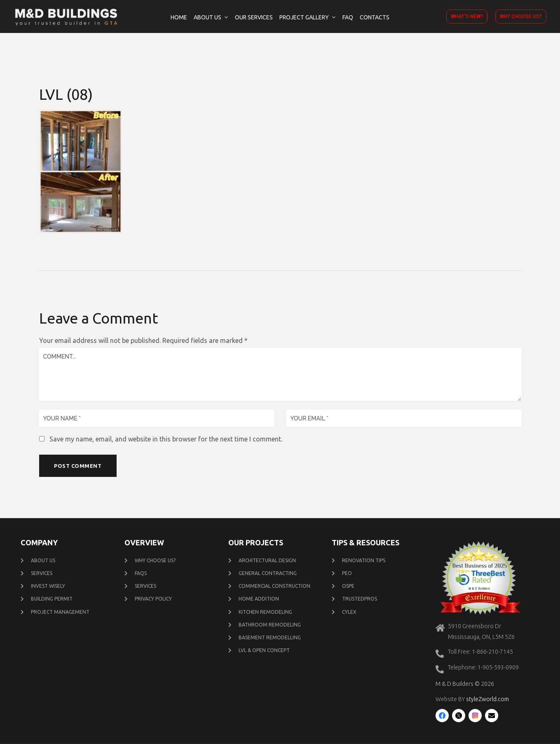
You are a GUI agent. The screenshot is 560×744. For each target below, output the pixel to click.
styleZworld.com (487, 700)
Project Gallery (304, 17)
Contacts (375, 17)
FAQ (348, 17)
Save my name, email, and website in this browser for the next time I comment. (166, 439)
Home (179, 17)
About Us (207, 17)
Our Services (254, 17)
